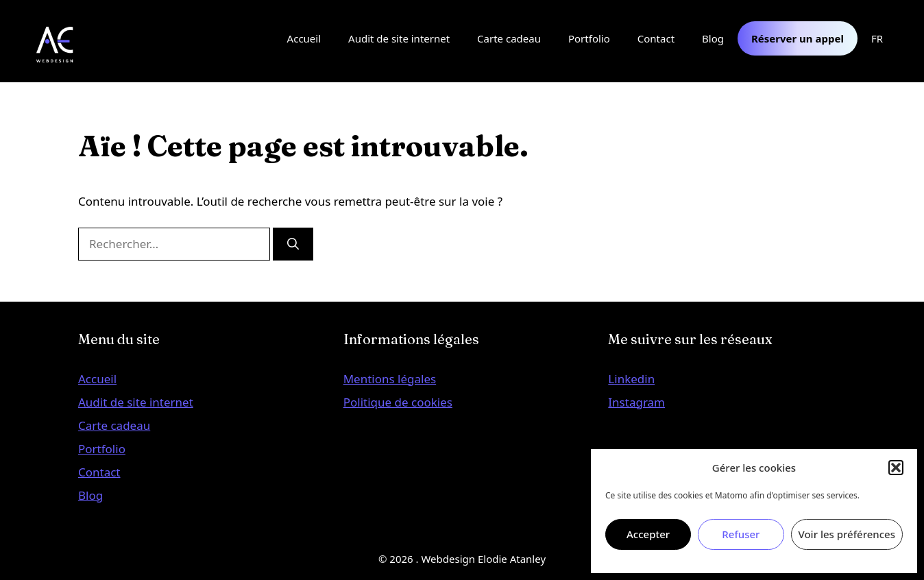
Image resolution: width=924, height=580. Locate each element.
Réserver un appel (798, 38)
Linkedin (631, 379)
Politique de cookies (398, 402)
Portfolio (589, 38)
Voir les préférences (847, 534)
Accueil (304, 38)
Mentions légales (390, 379)
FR (877, 38)
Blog (713, 38)
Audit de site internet (399, 38)
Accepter (648, 534)
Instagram (636, 402)
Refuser (741, 534)
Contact (656, 38)
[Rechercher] (293, 244)
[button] (896, 468)
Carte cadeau (509, 38)
